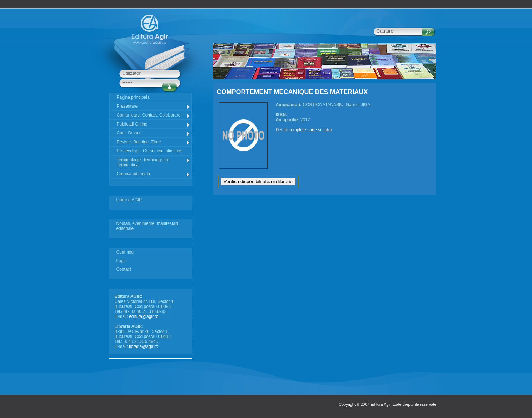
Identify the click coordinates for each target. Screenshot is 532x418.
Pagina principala (133, 97)
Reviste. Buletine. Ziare (153, 142)
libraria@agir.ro (144, 346)
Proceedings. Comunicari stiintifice (150, 151)
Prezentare (153, 106)
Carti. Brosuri (153, 133)
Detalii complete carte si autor (304, 130)
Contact (124, 269)
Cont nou (125, 252)
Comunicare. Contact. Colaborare (153, 115)
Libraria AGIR (129, 200)
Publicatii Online (153, 124)
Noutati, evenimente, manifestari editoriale (147, 226)
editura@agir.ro (144, 316)
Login (122, 261)
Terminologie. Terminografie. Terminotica (153, 162)
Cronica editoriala (153, 174)
